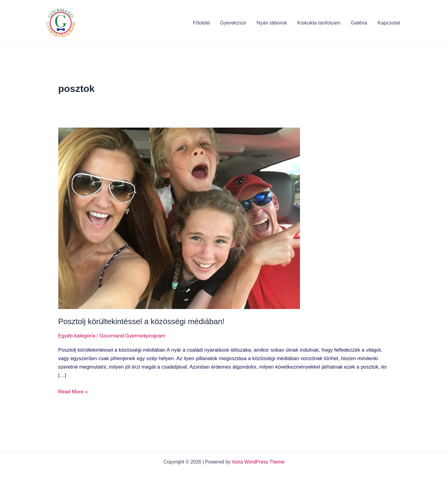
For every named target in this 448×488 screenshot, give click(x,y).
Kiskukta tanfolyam (319, 23)
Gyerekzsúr (233, 23)
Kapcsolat (389, 23)
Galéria (359, 23)
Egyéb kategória (77, 336)
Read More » (73, 391)
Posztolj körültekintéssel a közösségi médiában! (142, 321)
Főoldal (201, 23)
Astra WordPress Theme (258, 462)
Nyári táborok (272, 23)
